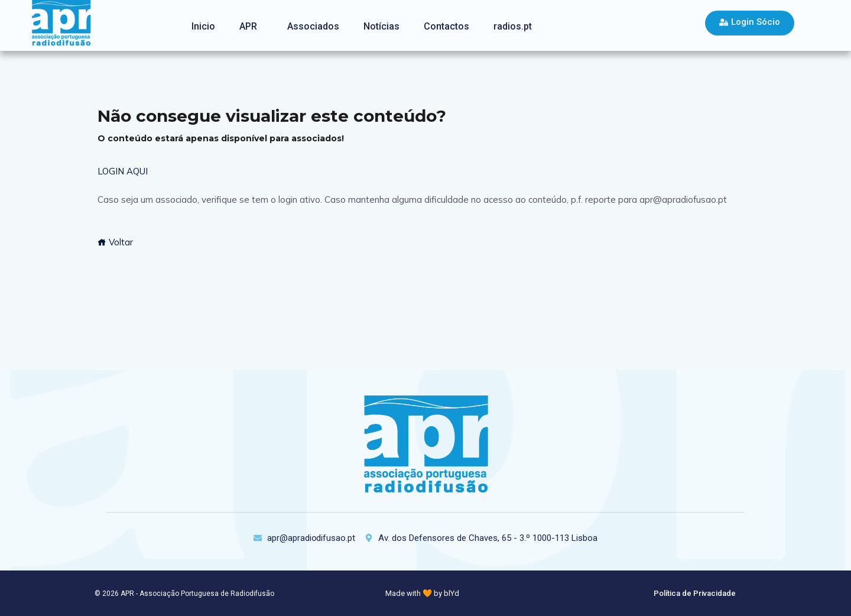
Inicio (203, 26)
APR (248, 26)
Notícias (381, 26)
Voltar (115, 242)
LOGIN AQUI (123, 171)
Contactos (446, 26)
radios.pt (513, 26)
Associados (313, 26)
